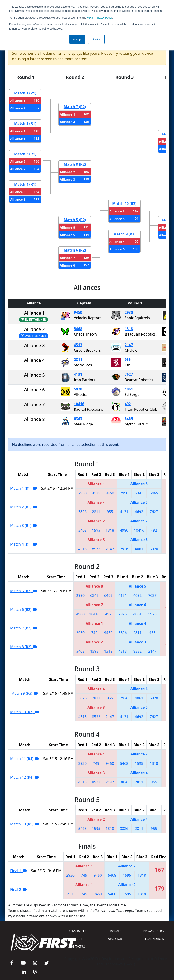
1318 (129, 329)
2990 (124, 493)
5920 (78, 389)
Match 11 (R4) (25, 759)
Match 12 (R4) (25, 777)
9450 (78, 312)
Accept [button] (77, 39)
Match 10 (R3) (124, 204)
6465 (129, 419)
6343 (78, 419)
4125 (96, 493)
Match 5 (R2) (75, 220)
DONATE (116, 931)
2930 (129, 312)
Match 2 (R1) (25, 123)
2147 (129, 345)
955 (128, 360)
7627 (129, 374)
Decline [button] (96, 39)
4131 (78, 374)
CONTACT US (77, 947)
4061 (129, 389)
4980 (124, 530)
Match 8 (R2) (75, 164)
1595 (96, 530)
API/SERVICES (77, 931)
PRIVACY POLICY (154, 931)
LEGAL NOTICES (154, 939)
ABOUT (77, 939)
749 (94, 633)
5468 (78, 329)
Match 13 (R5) (25, 824)
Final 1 (19, 871)
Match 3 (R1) (25, 154)
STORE (116, 939)
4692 (139, 512)
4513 (78, 345)
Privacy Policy (100, 18)
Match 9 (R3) (124, 234)
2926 (124, 549)
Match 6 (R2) (75, 250)
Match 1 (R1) (25, 93)
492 (128, 404)
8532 (96, 549)
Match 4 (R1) (25, 184)
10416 (79, 404)
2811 (78, 360)
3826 (83, 512)
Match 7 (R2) (75, 107)
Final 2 (19, 889)
